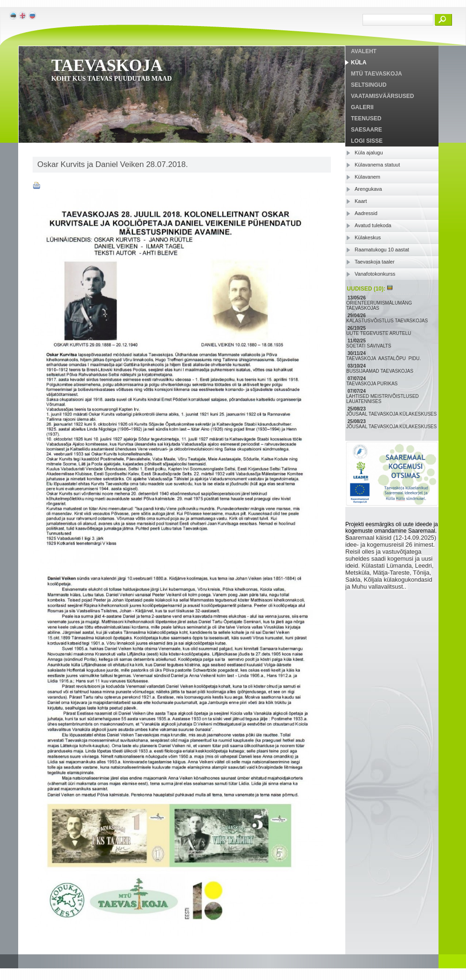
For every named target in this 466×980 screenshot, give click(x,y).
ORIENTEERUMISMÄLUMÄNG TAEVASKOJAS (379, 306)
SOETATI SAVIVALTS (369, 346)
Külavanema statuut (377, 165)
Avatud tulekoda (373, 225)
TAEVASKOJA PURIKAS (373, 384)
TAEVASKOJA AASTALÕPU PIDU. (384, 358)
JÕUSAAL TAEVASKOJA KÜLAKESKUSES (392, 414)
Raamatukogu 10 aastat (382, 250)
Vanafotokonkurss (375, 274)
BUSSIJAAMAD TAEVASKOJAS (380, 371)
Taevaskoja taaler (375, 262)
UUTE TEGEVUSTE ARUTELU (379, 333)
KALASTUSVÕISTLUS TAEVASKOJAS (388, 321)
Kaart (361, 201)
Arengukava (368, 189)
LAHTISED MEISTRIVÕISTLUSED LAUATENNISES (383, 399)
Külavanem (367, 177)
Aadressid (366, 213)
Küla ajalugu (369, 153)
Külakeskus (368, 237)
